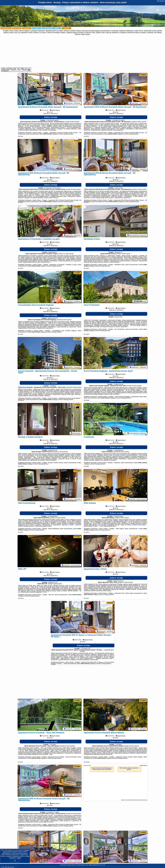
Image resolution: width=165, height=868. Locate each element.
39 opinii (67, 746)
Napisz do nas (102, 865)
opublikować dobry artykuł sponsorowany (138, 800)
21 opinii (60, 452)
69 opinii (111, 650)
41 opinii (139, 189)
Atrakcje (56, 28)
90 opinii (74, 387)
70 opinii (125, 582)
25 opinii (131, 746)
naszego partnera (68, 134)
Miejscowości (27, 28)
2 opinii (122, 518)
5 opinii (55, 584)
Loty (37, 28)
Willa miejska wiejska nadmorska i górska (129, 769)
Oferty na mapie (17, 28)
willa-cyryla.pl (161, 1)
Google (27, 850)
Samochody (47, 28)
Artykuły (66, 28)
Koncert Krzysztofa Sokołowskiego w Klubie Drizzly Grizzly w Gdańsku (102, 769)
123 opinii (58, 518)
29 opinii (73, 189)
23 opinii (73, 814)
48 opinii (72, 122)
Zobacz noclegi (51, 117)
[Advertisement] (83, 51)
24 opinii (139, 122)
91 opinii (134, 386)
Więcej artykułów (87, 766)
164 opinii (121, 452)
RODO (19, 858)
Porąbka (77, 75)
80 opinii (64, 320)
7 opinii (123, 254)
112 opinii (66, 254)
